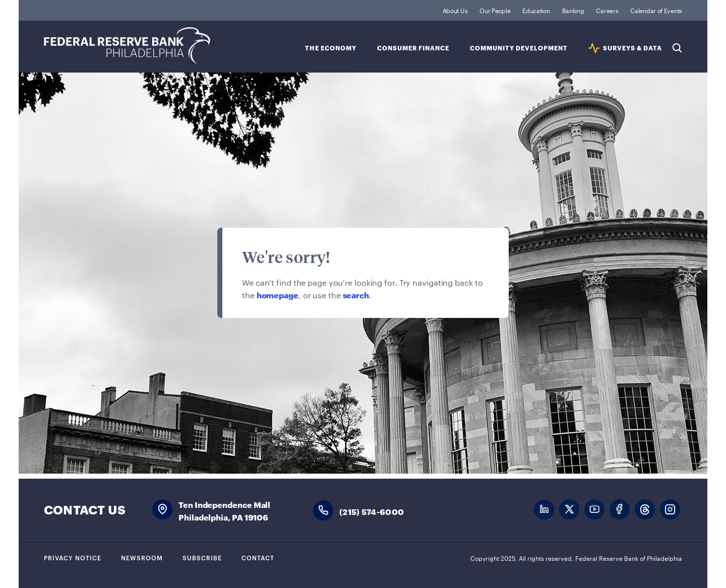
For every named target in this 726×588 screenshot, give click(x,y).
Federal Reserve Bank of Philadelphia (127, 46)
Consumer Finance (413, 48)
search (356, 295)
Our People (495, 10)
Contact (258, 557)
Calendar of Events (656, 10)
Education (536, 10)
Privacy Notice (73, 557)
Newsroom (142, 557)
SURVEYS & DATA (632, 48)
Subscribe (202, 557)
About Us (455, 10)
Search (677, 48)
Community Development (519, 48)
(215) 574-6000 (372, 511)
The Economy (331, 48)
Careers (607, 10)
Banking (573, 10)
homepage (278, 295)
